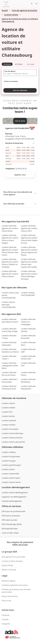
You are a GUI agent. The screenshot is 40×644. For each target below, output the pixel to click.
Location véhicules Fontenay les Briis (9, 387)
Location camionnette (10, 474)
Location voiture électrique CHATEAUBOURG (9, 305)
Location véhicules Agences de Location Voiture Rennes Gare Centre (10, 251)
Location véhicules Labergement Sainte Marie (10, 366)
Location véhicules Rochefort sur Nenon (10, 351)
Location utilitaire (9, 452)
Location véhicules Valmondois (9, 344)
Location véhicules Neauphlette (28, 387)
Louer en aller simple (10, 533)
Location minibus (9, 425)
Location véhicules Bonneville (28, 337)
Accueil (5, 10)
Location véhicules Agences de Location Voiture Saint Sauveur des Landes (29, 263)
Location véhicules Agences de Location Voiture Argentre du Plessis (29, 251)
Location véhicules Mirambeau (28, 381)
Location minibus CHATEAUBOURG (28, 294)
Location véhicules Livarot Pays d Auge (10, 330)
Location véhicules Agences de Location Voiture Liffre (29, 228)
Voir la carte (20, 121)
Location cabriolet (9, 420)
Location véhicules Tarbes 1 (9, 357)
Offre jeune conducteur (11, 516)
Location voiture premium (12, 438)
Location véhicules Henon (28, 374)
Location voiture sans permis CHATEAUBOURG (10, 295)
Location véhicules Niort (28, 344)
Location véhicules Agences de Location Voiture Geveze (10, 274)
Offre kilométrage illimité (12, 524)
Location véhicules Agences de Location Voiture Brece (10, 228)
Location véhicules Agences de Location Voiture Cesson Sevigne (10, 239)
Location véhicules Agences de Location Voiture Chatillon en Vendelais (10, 263)
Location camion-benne (11, 482)
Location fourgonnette (11, 456)
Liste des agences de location (24, 10)
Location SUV (7, 412)
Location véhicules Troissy (9, 337)
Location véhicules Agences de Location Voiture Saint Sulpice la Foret (29, 239)
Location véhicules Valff (28, 351)
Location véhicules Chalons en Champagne (28, 322)
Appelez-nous (20, 175)
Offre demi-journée (9, 520)
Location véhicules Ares (28, 364)
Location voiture (11, 15)
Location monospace (10, 429)
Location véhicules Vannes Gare (28, 357)
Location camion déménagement (15, 493)
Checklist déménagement (12, 501)
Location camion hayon (11, 478)
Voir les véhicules (20, 90)
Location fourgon (9, 461)
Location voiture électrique (12, 433)
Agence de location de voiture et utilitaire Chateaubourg (20, 20)
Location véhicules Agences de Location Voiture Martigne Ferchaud (29, 275)
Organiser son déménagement (14, 497)
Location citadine (8, 408)
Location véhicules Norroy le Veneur (9, 374)
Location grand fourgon (11, 465)
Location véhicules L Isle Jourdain (10, 381)
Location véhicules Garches (28, 330)
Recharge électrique (10, 529)
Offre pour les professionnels (14, 511)
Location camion (8, 469)
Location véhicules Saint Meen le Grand (10, 321)
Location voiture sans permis (13, 442)
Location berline (8, 416)
